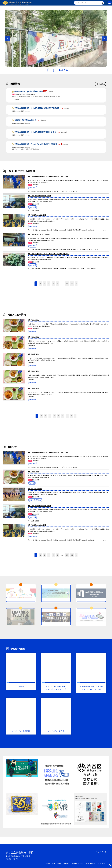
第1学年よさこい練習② (35, 489)
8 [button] (67, 416)
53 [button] (67, 284)
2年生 (32, 211)
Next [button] (104, 39)
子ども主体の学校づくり (74, 269)
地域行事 (33, 191)
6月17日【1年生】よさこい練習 (37, 215)
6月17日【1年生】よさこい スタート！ (39, 234)
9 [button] (71, 416)
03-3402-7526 (14, 859)
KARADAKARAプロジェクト (44, 191)
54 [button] (72, 284)
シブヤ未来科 (62, 230)
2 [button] (62, 70)
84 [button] (67, 555)
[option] (56, 38)
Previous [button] (8, 39)
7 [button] (63, 416)
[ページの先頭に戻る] (109, 865)
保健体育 (17, 100)
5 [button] (53, 284)
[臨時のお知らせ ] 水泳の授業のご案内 (28, 91)
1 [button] (60, 70)
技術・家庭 (38, 269)
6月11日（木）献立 (34, 388)
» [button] (77, 284)
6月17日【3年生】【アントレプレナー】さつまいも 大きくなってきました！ (49, 254)
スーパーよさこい (73, 191)
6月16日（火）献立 (34, 337)
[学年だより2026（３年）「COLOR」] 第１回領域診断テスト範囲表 (37, 108)
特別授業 (69, 230)
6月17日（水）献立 (34, 320)
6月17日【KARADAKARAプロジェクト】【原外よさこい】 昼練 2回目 (50, 176)
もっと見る (102, 84)
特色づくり (65, 191)
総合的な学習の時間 (46, 230)
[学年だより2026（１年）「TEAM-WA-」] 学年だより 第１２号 (36, 144)
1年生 (32, 230)
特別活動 (55, 230)
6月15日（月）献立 (34, 354)
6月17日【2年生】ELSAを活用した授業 (40, 196)
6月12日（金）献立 (34, 371)
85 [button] (72, 555)
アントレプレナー (56, 191)
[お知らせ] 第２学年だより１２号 (25, 120)
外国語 (37, 211)
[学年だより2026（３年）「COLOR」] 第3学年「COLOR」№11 (35, 132)
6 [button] (57, 284)
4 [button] (67, 70)
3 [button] (65, 70)
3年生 (32, 269)
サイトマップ (102, 852)
